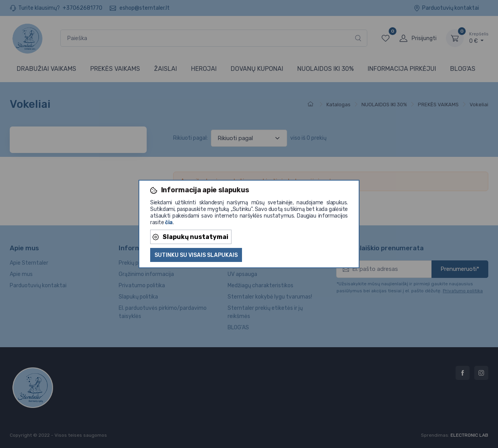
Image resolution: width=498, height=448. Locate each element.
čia (169, 222)
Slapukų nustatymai (190, 237)
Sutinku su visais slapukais (196, 255)
